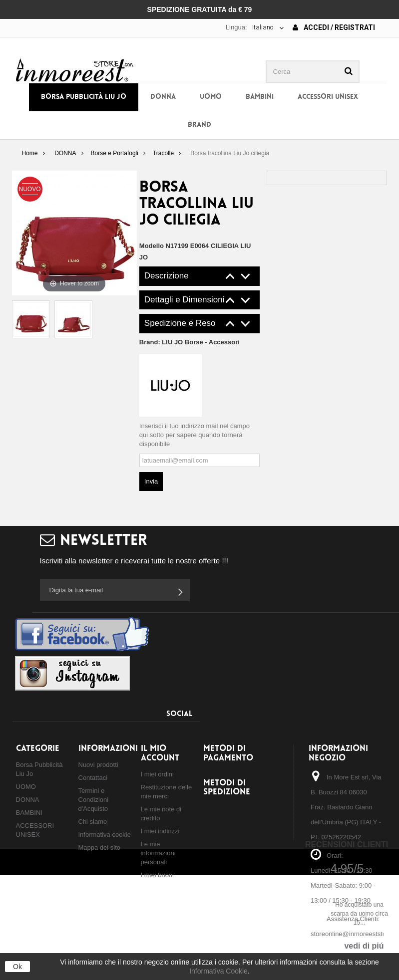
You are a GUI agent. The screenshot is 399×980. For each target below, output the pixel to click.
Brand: (190, 342)
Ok (17, 967)
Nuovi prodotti (98, 765)
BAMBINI (260, 97)
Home (29, 153)
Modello (152, 246)
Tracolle (163, 153)
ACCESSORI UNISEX (328, 97)
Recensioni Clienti (347, 845)
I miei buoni (157, 875)
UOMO (211, 97)
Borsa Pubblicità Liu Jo (84, 97)
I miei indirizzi (160, 831)
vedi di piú (364, 946)
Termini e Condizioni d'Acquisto (94, 800)
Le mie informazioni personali (158, 853)
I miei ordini (157, 774)
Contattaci (93, 778)
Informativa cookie (105, 835)
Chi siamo (93, 822)
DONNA (163, 97)
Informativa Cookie (218, 971)
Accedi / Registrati (334, 27)
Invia (151, 481)
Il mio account (160, 753)
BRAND (199, 125)
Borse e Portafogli (115, 153)
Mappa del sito (100, 848)
